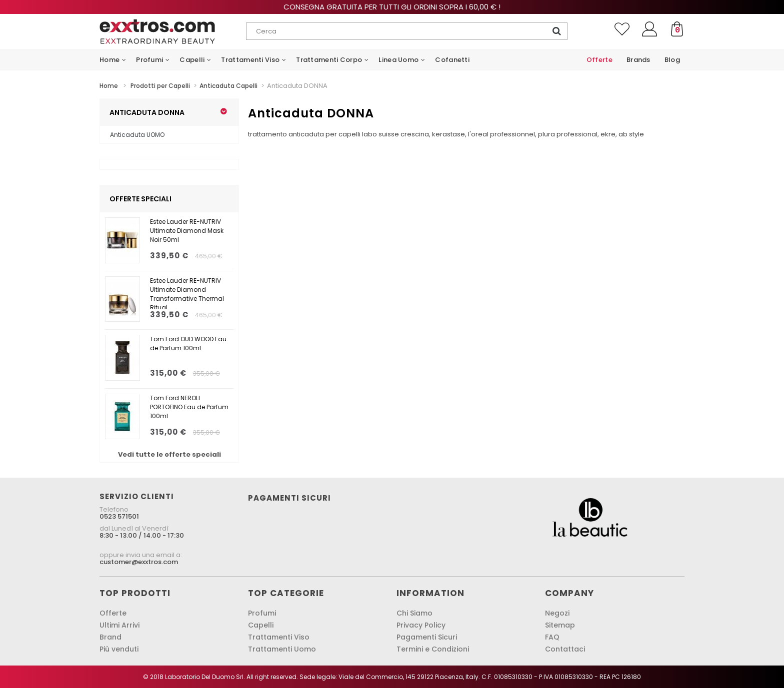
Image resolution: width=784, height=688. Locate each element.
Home (109, 86)
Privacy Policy (421, 625)
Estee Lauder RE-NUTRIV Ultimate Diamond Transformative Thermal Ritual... (187, 293)
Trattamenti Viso (279, 637)
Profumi (262, 613)
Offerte (113, 613)
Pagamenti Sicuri (427, 637)
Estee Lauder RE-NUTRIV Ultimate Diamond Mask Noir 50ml (187, 231)
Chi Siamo (414, 613)
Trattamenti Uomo (282, 649)
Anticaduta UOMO (137, 135)
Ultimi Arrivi (119, 625)
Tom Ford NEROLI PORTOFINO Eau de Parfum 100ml (189, 407)
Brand (110, 637)
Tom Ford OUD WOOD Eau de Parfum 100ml (188, 344)
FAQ (552, 637)
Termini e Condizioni (433, 649)
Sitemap (560, 625)
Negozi (557, 613)
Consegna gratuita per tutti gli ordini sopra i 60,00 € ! (392, 7)
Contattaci (565, 649)
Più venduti (119, 649)
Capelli (261, 625)
